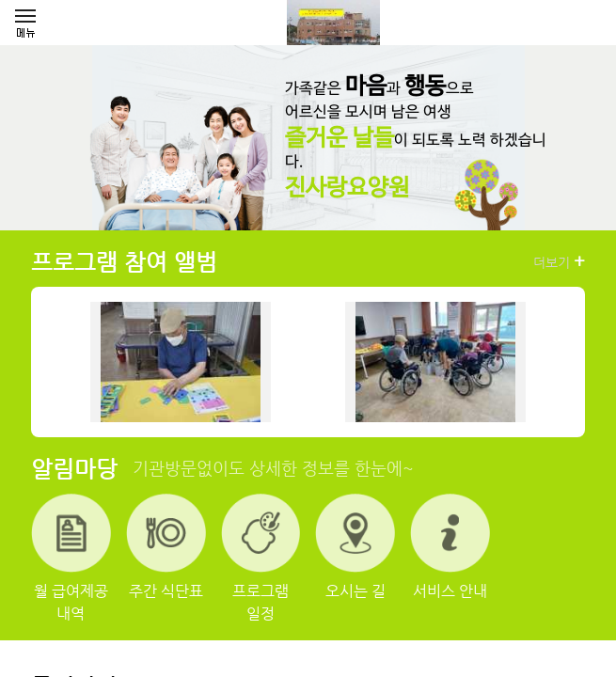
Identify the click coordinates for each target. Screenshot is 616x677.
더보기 (559, 261)
